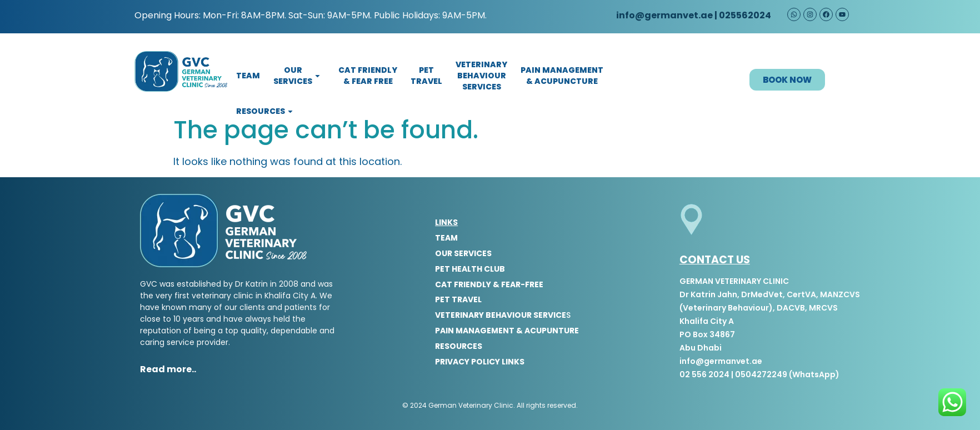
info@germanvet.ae (664, 15)
